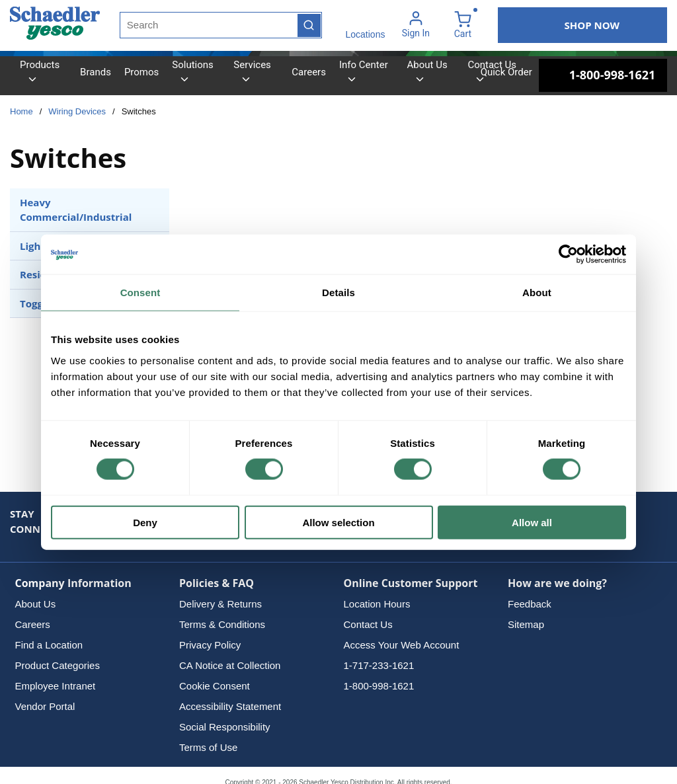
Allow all (532, 522)
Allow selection (338, 522)
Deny (145, 522)
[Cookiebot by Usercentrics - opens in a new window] (568, 255)
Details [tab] (338, 293)
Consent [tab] (140, 293)
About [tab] (537, 293)
